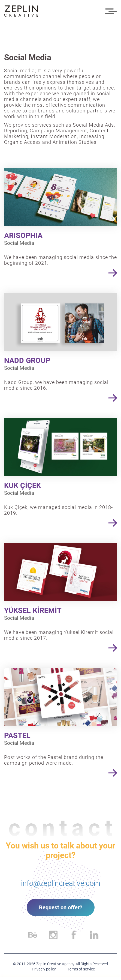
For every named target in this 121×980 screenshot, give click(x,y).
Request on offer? (61, 907)
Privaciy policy (44, 969)
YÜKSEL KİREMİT (33, 610)
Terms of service (81, 969)
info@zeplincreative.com (61, 883)
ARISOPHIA (23, 236)
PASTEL (17, 735)
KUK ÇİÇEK (22, 485)
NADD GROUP (27, 361)
